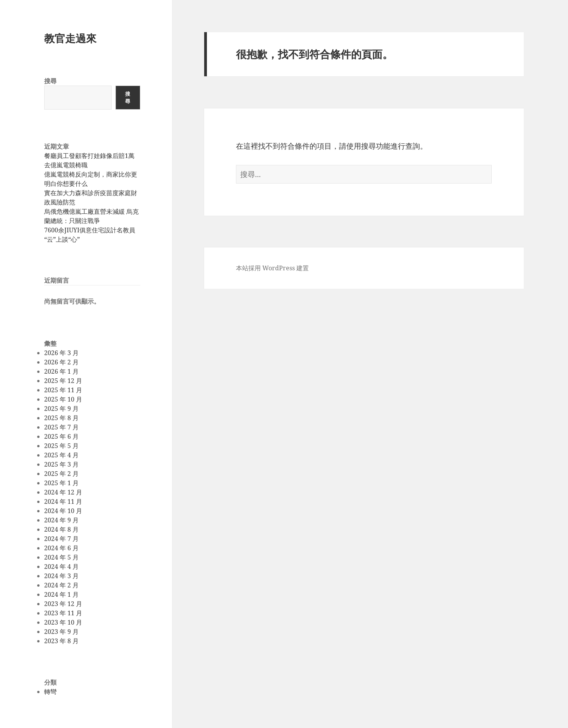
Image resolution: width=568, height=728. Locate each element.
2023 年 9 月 (61, 632)
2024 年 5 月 (61, 557)
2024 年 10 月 (63, 511)
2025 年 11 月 (63, 390)
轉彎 (50, 692)
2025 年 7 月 (61, 427)
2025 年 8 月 (61, 418)
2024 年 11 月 (63, 501)
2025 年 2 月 (61, 474)
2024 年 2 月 (61, 585)
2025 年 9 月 (61, 409)
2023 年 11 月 (63, 613)
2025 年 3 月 (61, 464)
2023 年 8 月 (61, 641)
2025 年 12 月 (63, 381)
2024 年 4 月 (61, 567)
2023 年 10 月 (63, 622)
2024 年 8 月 (61, 529)
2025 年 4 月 (61, 455)
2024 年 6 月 (61, 548)
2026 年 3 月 (61, 353)
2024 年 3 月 (61, 576)
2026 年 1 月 (61, 371)
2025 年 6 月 (61, 436)
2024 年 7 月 (61, 539)
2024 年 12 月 (63, 492)
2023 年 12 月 (63, 604)
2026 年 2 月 (61, 362)
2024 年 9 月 (61, 520)
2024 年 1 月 (61, 594)
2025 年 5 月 (61, 446)
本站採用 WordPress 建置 (272, 268)
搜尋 (50, 81)
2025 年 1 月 (61, 483)
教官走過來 (70, 38)
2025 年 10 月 (63, 399)
